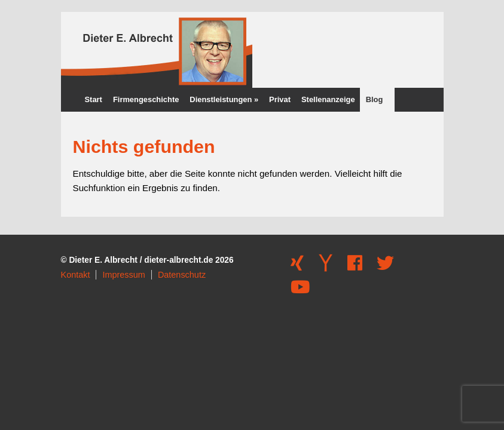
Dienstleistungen (224, 99)
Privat (280, 99)
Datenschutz (182, 275)
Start (94, 99)
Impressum (123, 275)
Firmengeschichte (146, 99)
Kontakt (76, 275)
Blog (375, 99)
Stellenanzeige (328, 99)
